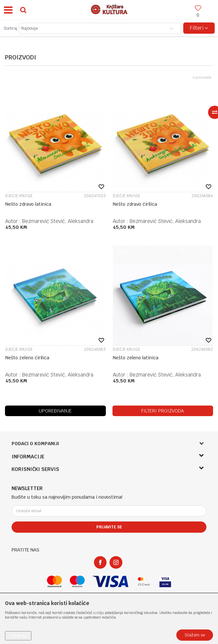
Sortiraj (10, 28)
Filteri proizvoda (163, 411)
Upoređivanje (55, 411)
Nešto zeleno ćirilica (27, 358)
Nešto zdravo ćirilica (135, 204)
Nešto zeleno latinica (136, 358)
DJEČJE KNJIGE (19, 196)
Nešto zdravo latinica (28, 204)
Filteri (199, 28)
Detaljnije (18, 636)
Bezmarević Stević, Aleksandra (58, 221)
